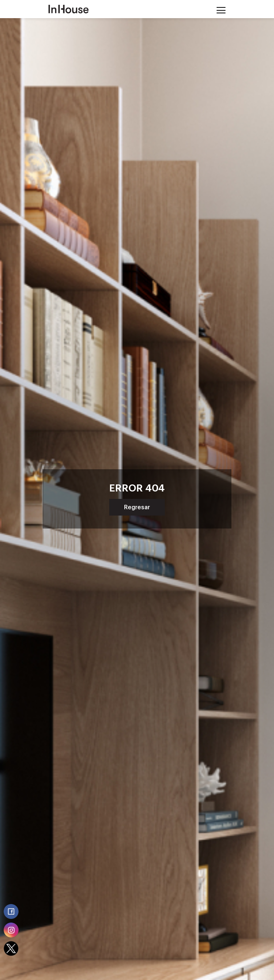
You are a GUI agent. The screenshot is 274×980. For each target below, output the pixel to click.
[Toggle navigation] (219, 9)
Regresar (137, 507)
